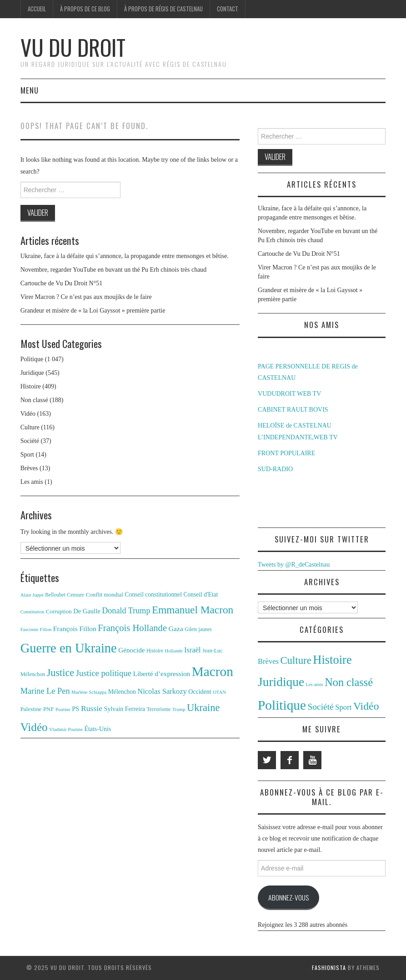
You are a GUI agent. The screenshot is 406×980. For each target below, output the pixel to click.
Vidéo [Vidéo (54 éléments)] (34, 727)
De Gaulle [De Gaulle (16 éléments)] (87, 611)
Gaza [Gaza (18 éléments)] (176, 629)
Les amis (32, 482)
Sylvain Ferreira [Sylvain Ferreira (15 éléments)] (125, 709)
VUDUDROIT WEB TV (289, 394)
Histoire (31, 386)
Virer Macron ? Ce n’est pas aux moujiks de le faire (86, 297)
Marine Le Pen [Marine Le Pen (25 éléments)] (45, 691)
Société (30, 441)
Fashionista (329, 968)
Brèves (29, 468)
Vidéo (28, 414)
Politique (32, 359)
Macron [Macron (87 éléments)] (213, 672)
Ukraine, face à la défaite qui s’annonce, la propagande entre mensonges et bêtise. (125, 256)
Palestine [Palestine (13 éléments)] (31, 709)
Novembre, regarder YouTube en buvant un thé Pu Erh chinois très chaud (114, 270)
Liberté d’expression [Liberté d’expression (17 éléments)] (162, 674)
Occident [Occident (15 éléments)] (200, 692)
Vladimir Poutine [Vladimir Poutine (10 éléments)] (66, 729)
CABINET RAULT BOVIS (293, 410)
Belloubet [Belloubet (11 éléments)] (55, 595)
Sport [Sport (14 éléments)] (343, 707)
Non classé (34, 400)
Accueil (37, 9)
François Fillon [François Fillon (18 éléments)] (75, 629)
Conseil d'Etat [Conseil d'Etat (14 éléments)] (200, 594)
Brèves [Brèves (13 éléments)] (268, 661)
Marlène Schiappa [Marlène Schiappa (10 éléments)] (89, 692)
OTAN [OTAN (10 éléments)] (219, 692)
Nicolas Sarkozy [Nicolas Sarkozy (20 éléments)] (162, 691)
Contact (228, 9)
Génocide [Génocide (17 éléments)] (131, 650)
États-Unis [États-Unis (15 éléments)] (98, 729)
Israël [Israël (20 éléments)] (193, 650)
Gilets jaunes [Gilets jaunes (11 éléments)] (198, 629)
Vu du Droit (73, 47)
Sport (27, 455)
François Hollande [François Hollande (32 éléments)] (132, 628)
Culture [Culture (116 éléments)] (296, 660)
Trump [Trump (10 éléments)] (179, 709)
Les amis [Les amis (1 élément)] (315, 684)
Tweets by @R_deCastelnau (294, 565)
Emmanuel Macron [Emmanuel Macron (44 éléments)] (193, 610)
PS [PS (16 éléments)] (75, 709)
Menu (30, 90)
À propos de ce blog (85, 9)
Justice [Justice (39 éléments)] (61, 673)
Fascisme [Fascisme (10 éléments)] (30, 629)
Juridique (32, 373)
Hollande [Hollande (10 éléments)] (174, 651)
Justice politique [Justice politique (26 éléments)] (104, 673)
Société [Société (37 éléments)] (320, 707)
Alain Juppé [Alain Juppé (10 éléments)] (32, 595)
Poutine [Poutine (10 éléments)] (63, 709)
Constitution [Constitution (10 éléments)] (33, 612)
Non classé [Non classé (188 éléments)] (349, 682)
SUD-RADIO (275, 469)
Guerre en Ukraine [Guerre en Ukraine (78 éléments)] (69, 648)
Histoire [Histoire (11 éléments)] (155, 651)
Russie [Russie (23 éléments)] (92, 708)
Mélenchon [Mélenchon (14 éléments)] (122, 692)
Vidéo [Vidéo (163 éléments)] (366, 706)
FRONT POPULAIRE (286, 453)
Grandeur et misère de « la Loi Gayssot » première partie (93, 311)
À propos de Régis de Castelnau (163, 9)
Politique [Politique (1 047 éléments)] (282, 705)
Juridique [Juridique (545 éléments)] (281, 682)
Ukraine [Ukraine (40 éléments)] (203, 708)
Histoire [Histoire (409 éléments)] (332, 660)
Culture (30, 427)
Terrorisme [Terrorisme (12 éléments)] (159, 709)
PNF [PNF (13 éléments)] (49, 709)
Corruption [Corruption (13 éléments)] (59, 611)
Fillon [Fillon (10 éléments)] (46, 629)
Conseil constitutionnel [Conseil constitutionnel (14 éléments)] (153, 594)
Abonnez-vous (288, 897)
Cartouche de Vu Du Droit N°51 (62, 283)
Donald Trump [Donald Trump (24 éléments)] (126, 611)
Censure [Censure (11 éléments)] (76, 595)
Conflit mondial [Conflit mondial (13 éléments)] (105, 594)
